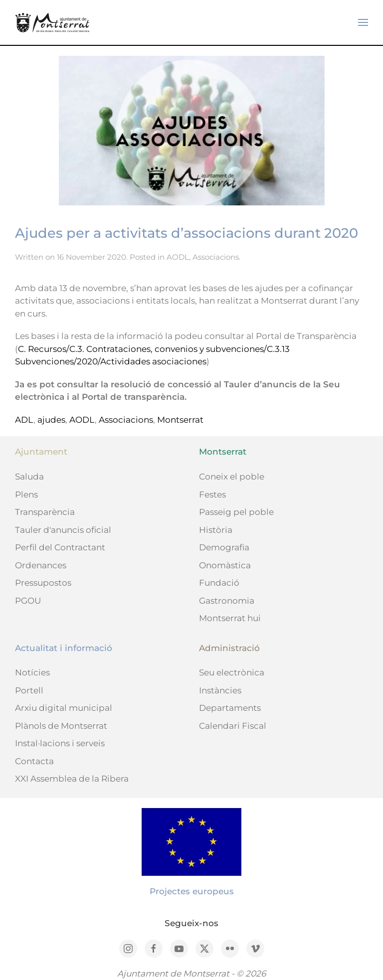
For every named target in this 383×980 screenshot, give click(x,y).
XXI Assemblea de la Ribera (72, 779)
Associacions (216, 257)
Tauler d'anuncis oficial (63, 530)
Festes (212, 494)
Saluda (29, 477)
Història (216, 530)
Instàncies (220, 690)
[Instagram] (128, 949)
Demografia (224, 547)
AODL (178, 257)
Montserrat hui (230, 618)
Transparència (45, 512)
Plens (26, 494)
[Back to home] (52, 22)
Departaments (230, 708)
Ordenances (41, 565)
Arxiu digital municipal (64, 708)
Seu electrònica (232, 672)
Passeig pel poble (236, 512)
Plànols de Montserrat (61, 726)
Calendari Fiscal (233, 726)
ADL (24, 420)
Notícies (32, 672)
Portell (29, 690)
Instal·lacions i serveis (60, 743)
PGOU (28, 601)
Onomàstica (225, 565)
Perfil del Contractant (60, 547)
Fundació (219, 583)
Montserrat (180, 420)
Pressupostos (43, 583)
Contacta (34, 761)
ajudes (51, 420)
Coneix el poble (232, 477)
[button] (363, 22)
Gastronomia (227, 601)
